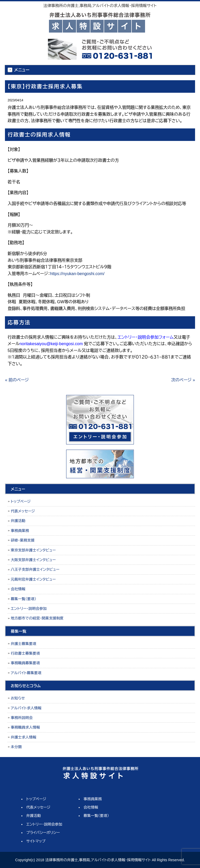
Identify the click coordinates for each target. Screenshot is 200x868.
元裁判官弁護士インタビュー (33, 579)
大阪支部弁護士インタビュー (33, 560)
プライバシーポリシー (43, 833)
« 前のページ (17, 380)
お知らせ (18, 698)
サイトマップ (36, 841)
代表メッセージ (23, 511)
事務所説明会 (22, 718)
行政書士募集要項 (25, 653)
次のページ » (183, 380)
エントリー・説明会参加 (29, 609)
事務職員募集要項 (25, 663)
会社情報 (18, 589)
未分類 (16, 747)
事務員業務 (20, 531)
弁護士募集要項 (23, 644)
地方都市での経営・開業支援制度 (37, 618)
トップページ (21, 501)
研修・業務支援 (23, 540)
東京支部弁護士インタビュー (33, 550)
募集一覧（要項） (23, 599)
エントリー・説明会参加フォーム (145, 337)
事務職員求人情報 (25, 727)
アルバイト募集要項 (26, 673)
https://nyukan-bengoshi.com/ (77, 274)
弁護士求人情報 (23, 737)
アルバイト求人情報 (26, 708)
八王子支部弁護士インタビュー (35, 569)
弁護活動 (18, 521)
